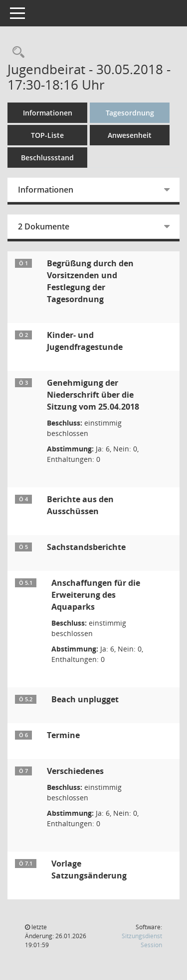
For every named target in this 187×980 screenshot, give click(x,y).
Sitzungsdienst (142, 940)
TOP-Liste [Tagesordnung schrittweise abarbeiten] (47, 135)
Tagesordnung (130, 113)
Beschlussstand (47, 158)
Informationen (48, 113)
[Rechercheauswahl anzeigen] (16, 53)
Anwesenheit (130, 135)
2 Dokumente (44, 226)
